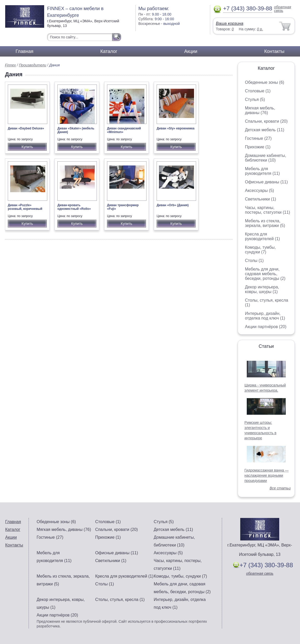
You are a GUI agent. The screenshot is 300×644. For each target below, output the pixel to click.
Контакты (274, 51)
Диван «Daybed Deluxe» (26, 128)
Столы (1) (254, 261)
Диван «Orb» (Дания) (173, 205)
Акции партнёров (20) (266, 327)
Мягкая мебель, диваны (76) (260, 110)
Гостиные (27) (258, 138)
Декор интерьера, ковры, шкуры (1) (262, 289)
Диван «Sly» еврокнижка (176, 128)
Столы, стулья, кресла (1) (120, 600)
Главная (25, 51)
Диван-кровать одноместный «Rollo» (74, 207)
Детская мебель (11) (265, 130)
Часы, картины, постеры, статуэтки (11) (268, 210)
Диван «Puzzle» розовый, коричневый (25, 207)
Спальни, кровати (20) (266, 121)
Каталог (109, 51)
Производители (33, 65)
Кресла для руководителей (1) (262, 236)
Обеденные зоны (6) (265, 82)
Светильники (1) (261, 199)
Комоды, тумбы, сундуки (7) (260, 250)
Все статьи (280, 488)
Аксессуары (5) (259, 191)
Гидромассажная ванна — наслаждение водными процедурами (266, 475)
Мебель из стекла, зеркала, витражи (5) (265, 223)
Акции (191, 51)
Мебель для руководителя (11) (262, 171)
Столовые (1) (258, 91)
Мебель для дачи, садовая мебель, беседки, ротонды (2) (265, 274)
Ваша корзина (229, 23)
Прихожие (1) (258, 147)
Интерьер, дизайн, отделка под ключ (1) (265, 316)
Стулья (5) (255, 99)
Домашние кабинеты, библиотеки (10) (266, 158)
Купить (27, 147)
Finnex (10, 65)
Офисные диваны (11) (266, 182)
